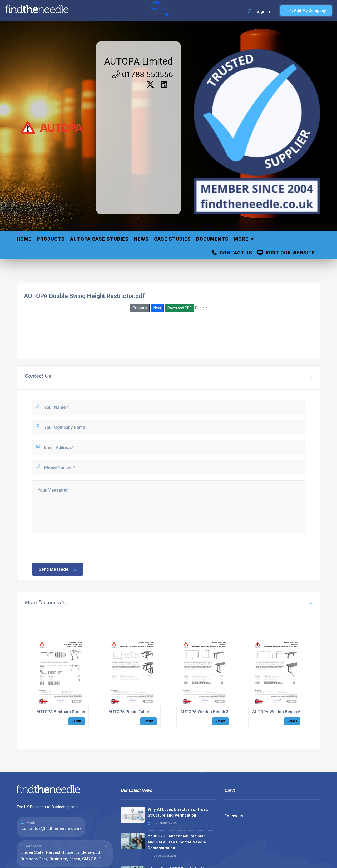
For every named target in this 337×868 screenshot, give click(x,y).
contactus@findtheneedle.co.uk (51, 828)
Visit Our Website (286, 253)
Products (51, 239)
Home (80, 11)
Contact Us (232, 253)
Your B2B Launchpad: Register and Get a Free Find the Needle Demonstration (177, 842)
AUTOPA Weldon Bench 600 (279, 712)
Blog (118, 11)
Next (157, 308)
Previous (140, 308)
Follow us (238, 816)
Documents (212, 239)
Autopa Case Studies (99, 239)
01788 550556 (143, 74)
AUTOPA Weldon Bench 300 (207, 712)
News (141, 239)
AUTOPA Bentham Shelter (61, 712)
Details (77, 721)
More (241, 239)
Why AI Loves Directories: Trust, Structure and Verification (178, 813)
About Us (100, 11)
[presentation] (71, 547)
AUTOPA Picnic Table (129, 712)
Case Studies (172, 239)
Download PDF (179, 308)
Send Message (58, 569)
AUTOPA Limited (138, 61)
